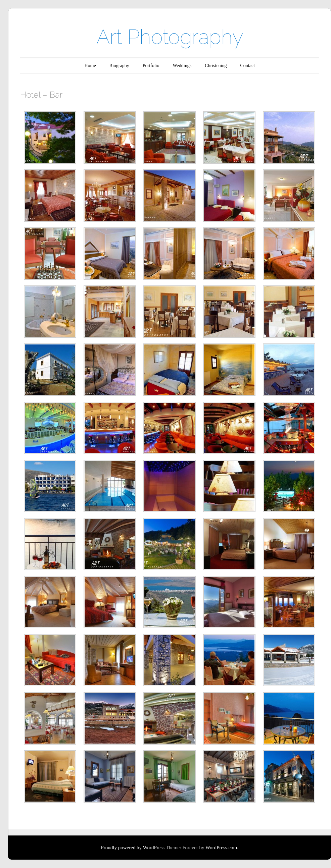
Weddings (182, 66)
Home (90, 66)
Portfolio (151, 66)
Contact (248, 66)
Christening (216, 66)
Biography (119, 66)
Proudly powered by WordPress (133, 848)
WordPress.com (221, 848)
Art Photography (170, 37)
